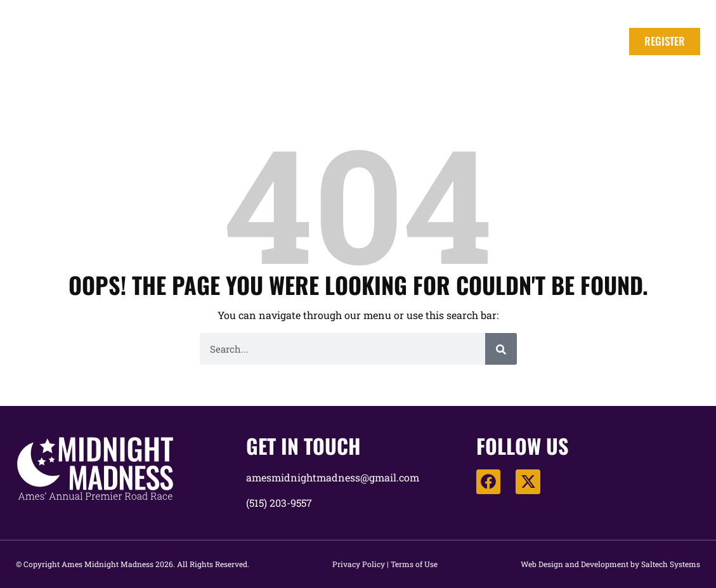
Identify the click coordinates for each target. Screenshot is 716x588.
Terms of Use (414, 564)
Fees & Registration (341, 41)
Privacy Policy (359, 564)
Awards (510, 41)
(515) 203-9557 (279, 503)
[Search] (501, 349)
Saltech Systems (671, 564)
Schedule (441, 41)
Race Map (580, 41)
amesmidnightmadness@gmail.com (333, 477)
